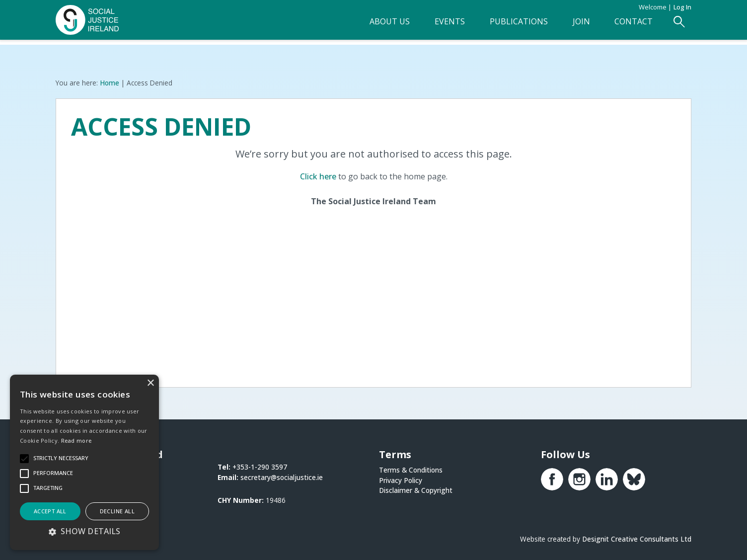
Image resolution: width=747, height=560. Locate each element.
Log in (682, 7)
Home (110, 82)
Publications (507, 25)
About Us (370, 25)
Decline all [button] (117, 511)
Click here (318, 176)
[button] (84, 531)
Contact (630, 25)
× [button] (150, 383)
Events (434, 25)
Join (573, 25)
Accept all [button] (50, 511)
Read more (76, 440)
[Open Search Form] (679, 26)
